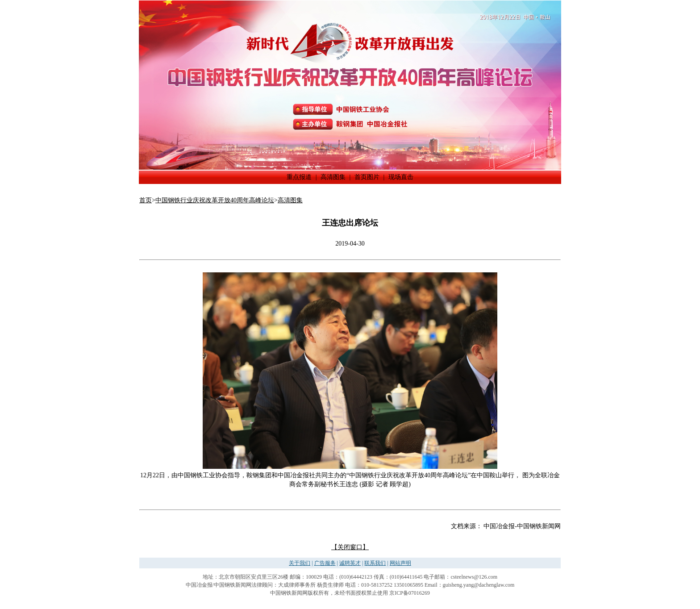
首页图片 (367, 177)
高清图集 (333, 177)
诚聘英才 (350, 563)
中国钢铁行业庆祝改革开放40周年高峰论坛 (215, 200)
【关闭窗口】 (350, 547)
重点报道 (299, 177)
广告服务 (325, 563)
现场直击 (401, 177)
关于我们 (300, 563)
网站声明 (400, 563)
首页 (146, 200)
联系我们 (375, 563)
